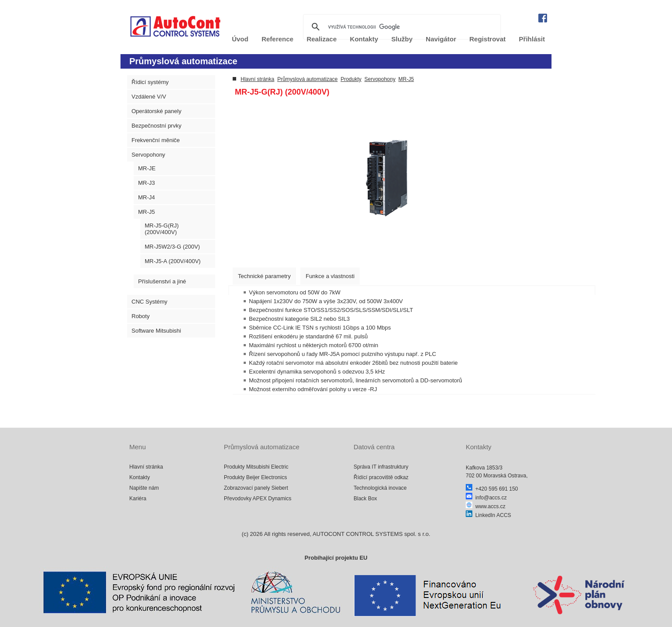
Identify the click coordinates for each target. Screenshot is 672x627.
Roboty (141, 316)
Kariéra (138, 499)
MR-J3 (146, 183)
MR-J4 (146, 197)
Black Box (365, 499)
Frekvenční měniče (156, 140)
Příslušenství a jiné (162, 281)
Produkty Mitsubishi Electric (256, 467)
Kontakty (140, 477)
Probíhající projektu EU (336, 558)
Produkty (351, 79)
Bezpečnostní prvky (156, 126)
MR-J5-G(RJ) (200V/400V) (162, 229)
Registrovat (488, 39)
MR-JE (147, 168)
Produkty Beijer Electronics (255, 477)
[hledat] (401, 27)
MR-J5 (146, 212)
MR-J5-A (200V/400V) (173, 261)
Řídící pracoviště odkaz (381, 477)
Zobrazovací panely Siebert (256, 488)
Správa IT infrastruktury (381, 467)
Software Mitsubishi (156, 331)
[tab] (264, 276)
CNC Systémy (150, 302)
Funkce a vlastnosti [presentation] (330, 276)
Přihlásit (532, 39)
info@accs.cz (486, 498)
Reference (278, 39)
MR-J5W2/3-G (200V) (172, 247)
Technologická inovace (380, 488)
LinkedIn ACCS (488, 515)
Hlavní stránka (257, 79)
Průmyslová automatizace (307, 79)
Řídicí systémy (150, 82)
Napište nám (144, 488)
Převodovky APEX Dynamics (257, 499)
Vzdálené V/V (149, 97)
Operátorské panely (156, 111)
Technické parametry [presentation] (264, 276)
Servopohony (148, 155)
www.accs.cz (486, 506)
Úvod (240, 39)
